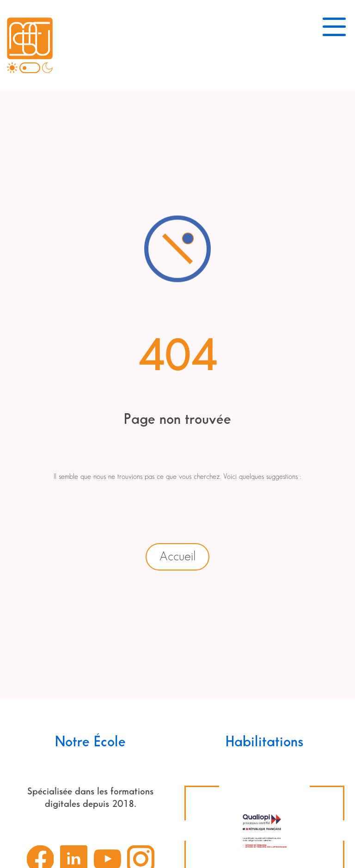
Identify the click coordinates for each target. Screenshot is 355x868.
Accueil (177, 557)
